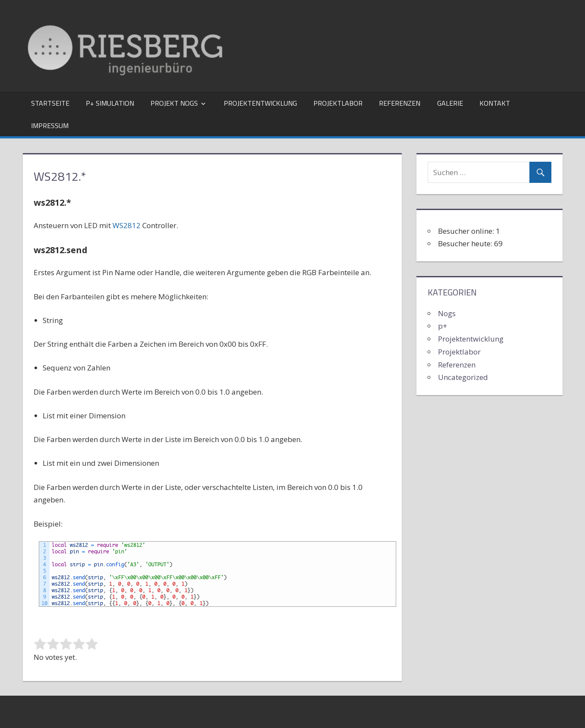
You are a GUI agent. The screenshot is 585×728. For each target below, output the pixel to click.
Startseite (50, 103)
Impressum (50, 126)
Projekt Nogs (174, 103)
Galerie (450, 103)
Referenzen (400, 103)
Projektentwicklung (260, 103)
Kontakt (495, 103)
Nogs (447, 313)
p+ (443, 326)
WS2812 (127, 225)
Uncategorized (463, 377)
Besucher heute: (466, 243)
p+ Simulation (110, 103)
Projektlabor (338, 103)
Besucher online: (467, 231)
